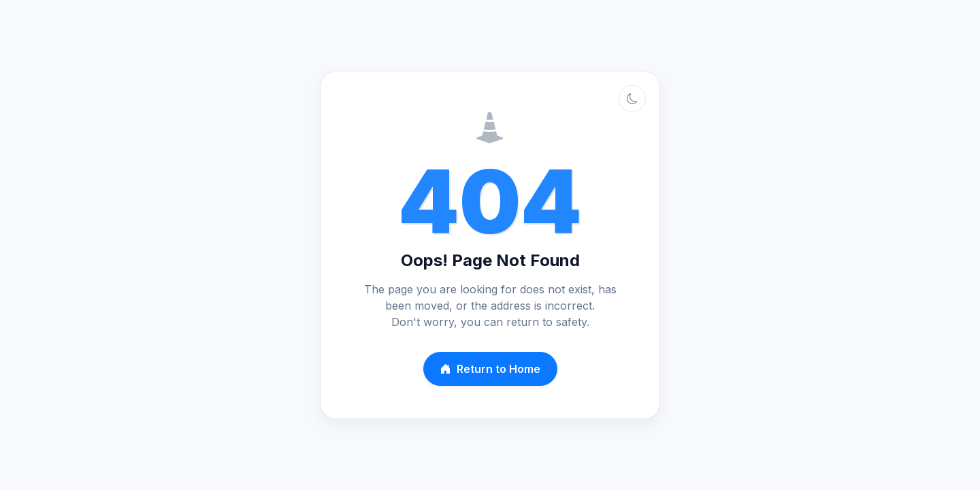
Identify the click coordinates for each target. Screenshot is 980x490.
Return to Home (490, 369)
